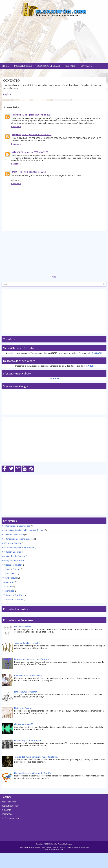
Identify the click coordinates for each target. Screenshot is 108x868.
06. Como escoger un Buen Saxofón (18, 548)
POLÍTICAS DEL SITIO (11, 818)
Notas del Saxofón (23, 627)
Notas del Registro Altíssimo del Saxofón (33, 773)
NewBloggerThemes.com (54, 849)
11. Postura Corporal (11, 569)
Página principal (9, 802)
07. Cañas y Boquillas (12, 552)
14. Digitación (8, 582)
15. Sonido (7, 587)
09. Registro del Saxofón (13, 561)
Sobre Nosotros (23, 66)
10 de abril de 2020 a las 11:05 (35, 152)
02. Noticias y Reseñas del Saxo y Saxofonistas (23, 530)
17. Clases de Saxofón (12, 595)
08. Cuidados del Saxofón (14, 556)
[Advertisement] (54, 40)
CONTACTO (11, 81)
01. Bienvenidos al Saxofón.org (16, 526)
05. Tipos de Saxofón (12, 543)
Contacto (86, 66)
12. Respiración (9, 574)
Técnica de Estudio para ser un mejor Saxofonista (36, 757)
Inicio (6, 66)
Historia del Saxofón (23, 708)
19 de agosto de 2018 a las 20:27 (37, 135)
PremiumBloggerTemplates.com (78, 847)
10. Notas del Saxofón (12, 565)
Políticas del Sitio (13, 72)
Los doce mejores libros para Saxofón (31, 659)
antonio (15, 172)
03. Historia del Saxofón (13, 535)
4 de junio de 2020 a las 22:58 (33, 172)
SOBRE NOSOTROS (10, 806)
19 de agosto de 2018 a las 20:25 (37, 115)
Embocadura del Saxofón (26, 692)
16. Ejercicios (8, 591)
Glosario (71, 66)
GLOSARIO (6, 810)
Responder (16, 127)
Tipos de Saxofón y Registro (27, 643)
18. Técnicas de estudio (13, 600)
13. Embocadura (10, 578)
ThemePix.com (39, 847)
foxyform (7, 94)
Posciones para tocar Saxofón (28, 741)
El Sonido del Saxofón (24, 724)
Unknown (16, 152)
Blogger (69, 844)
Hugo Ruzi (16, 115)
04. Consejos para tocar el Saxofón (18, 539)
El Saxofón (53, 844)
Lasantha (62, 847)
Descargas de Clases (49, 66)
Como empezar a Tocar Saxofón (29, 676)
